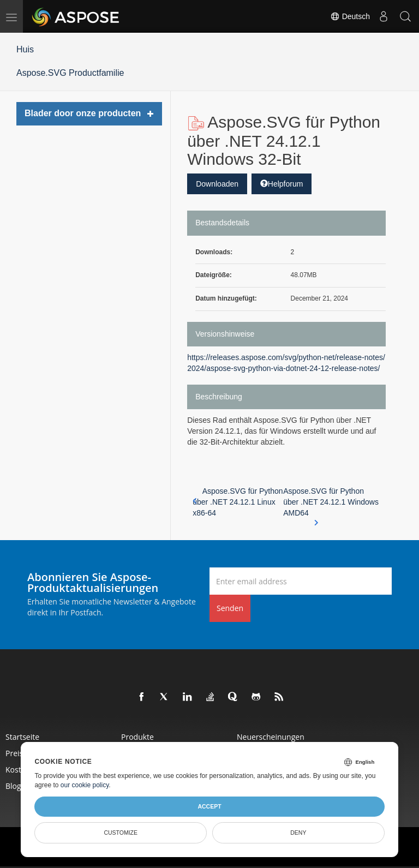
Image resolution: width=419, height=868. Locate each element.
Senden (230, 608)
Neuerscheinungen (271, 737)
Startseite (22, 737)
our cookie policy (85, 785)
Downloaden (217, 184)
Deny (298, 833)
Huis (25, 49)
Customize (121, 833)
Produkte (137, 737)
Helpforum (282, 184)
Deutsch (350, 16)
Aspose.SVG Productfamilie (70, 73)
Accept (209, 806)
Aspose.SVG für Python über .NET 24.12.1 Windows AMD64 (331, 502)
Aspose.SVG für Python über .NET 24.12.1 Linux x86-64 (238, 502)
